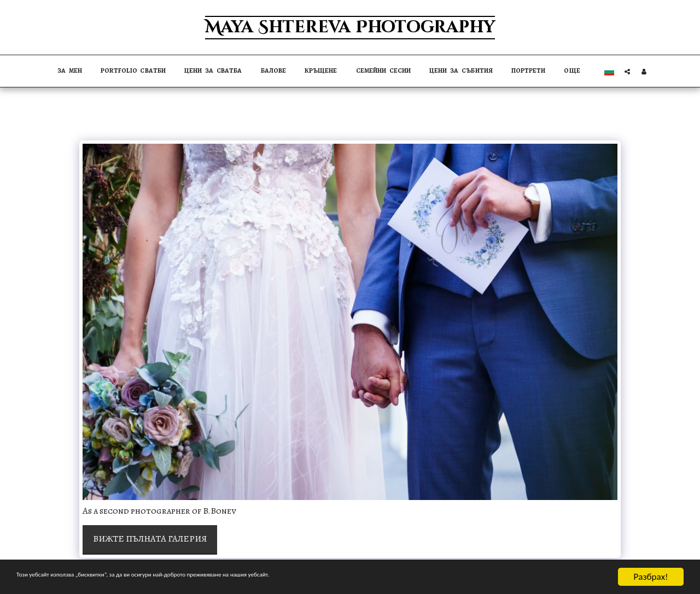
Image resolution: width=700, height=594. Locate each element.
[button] (627, 71)
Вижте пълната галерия (150, 539)
